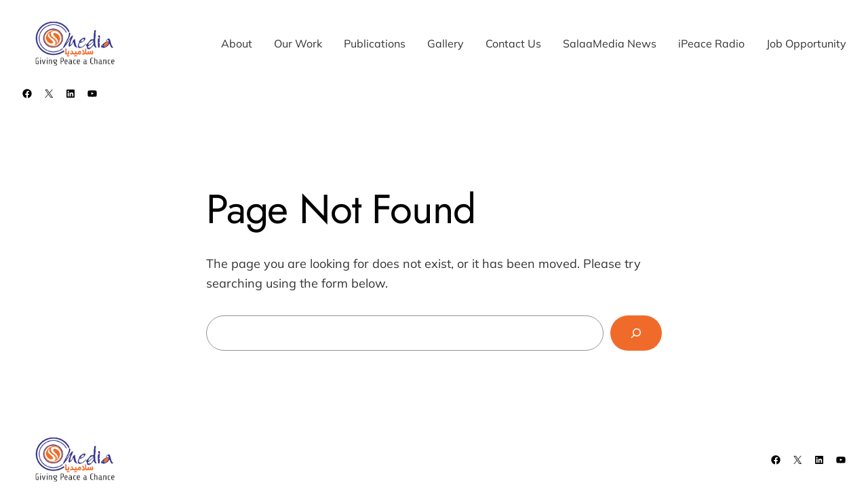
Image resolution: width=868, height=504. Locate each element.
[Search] (636, 333)
